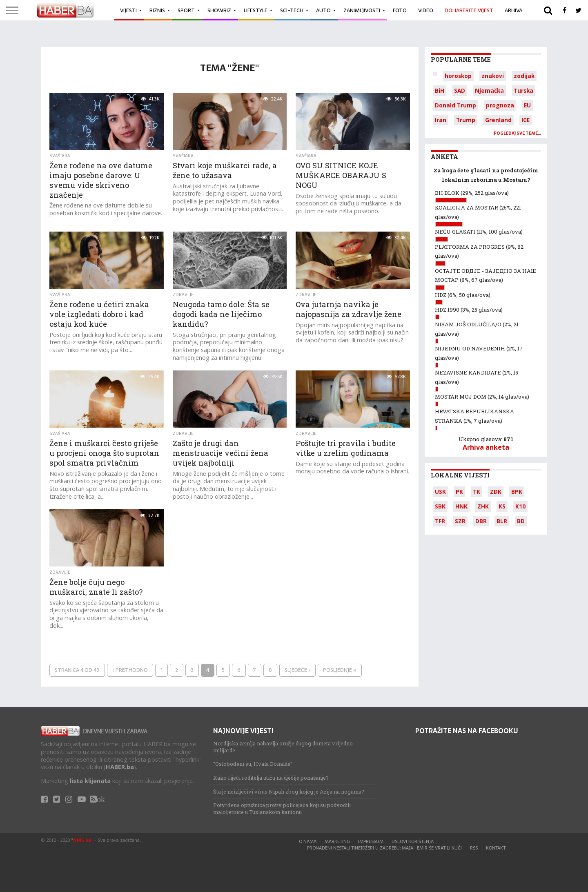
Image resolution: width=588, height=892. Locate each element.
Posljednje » (340, 670)
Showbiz (219, 10)
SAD (460, 90)
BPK (517, 492)
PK (459, 492)
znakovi (493, 76)
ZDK (496, 492)
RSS (474, 848)
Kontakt (496, 848)
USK (440, 492)
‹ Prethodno (130, 670)
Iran (441, 120)
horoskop (458, 76)
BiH (440, 90)
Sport (186, 10)
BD (521, 521)
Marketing (337, 841)
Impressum (371, 841)
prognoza (500, 105)
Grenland (498, 120)
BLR (502, 521)
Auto (323, 10)
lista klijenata (90, 781)
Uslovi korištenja (413, 841)
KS (502, 506)
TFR (440, 521)
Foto (400, 10)
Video (426, 10)
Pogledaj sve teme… (517, 133)
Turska (523, 90)
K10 (520, 506)
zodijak (524, 76)
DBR (481, 521)
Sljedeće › (297, 670)
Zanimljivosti (362, 10)
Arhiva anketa (486, 447)
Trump (466, 120)
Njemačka (489, 90)
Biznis (157, 10)
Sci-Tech (292, 10)
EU (527, 105)
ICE (526, 120)
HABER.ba (120, 767)
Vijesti (128, 10)
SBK (440, 506)
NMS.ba (82, 840)
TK (477, 492)
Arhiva (513, 10)
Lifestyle (256, 10)
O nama (308, 841)
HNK (461, 506)
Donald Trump (455, 105)
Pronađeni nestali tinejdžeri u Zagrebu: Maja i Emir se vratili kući (384, 848)
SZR (460, 521)
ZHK (483, 506)
